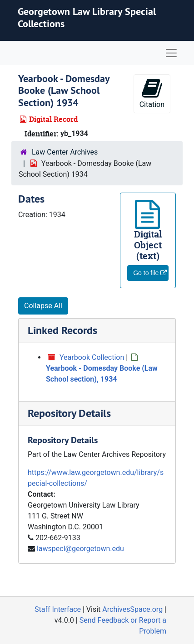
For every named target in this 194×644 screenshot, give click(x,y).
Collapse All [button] (43, 306)
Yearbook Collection (92, 357)
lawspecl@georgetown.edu (80, 549)
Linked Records (62, 330)
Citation (152, 93)
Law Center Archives (65, 152)
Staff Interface (58, 609)
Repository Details (69, 413)
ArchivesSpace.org (132, 609)
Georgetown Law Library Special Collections (87, 17)
